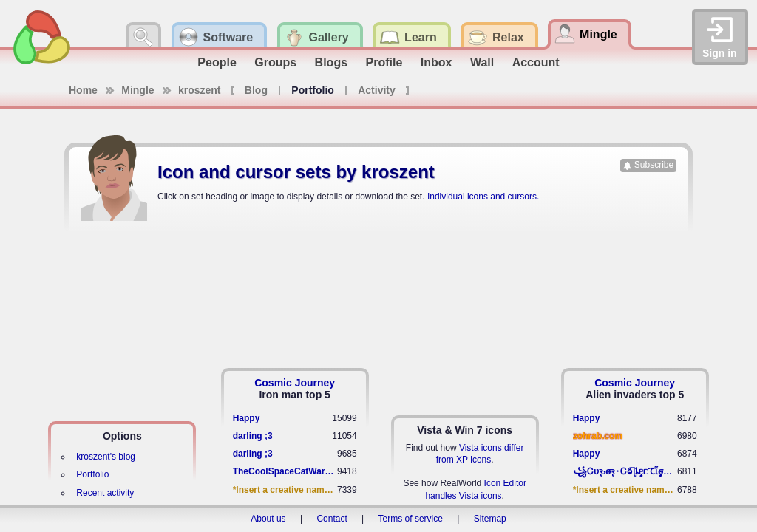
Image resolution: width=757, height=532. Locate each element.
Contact (332, 519)
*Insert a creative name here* (285, 490)
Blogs (331, 62)
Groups (275, 62)
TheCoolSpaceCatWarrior (285, 471)
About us (268, 519)
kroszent (200, 90)
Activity (377, 90)
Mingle (138, 90)
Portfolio (92, 474)
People (217, 62)
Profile (384, 62)
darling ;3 (253, 436)
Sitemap (490, 519)
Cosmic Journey (295, 383)
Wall (482, 62)
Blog (256, 90)
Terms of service (411, 519)
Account (536, 62)
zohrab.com (598, 436)
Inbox (437, 62)
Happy (247, 418)
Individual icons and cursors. (483, 197)
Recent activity (105, 493)
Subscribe (654, 165)
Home (83, 90)
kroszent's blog (106, 457)
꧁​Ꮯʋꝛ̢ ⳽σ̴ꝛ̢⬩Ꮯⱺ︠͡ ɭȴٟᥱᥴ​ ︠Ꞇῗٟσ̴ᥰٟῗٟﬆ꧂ (625, 471)
